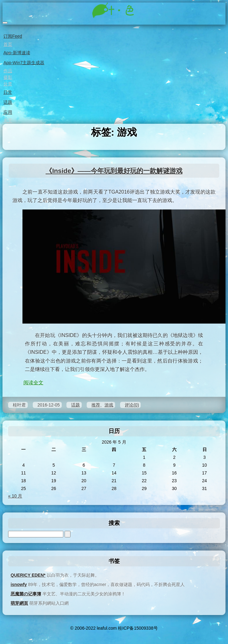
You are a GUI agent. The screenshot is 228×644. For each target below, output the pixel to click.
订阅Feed (12, 36)
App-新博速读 (16, 53)
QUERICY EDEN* (28, 575)
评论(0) (132, 405)
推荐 (96, 405)
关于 (7, 120)
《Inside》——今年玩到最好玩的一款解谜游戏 (114, 171)
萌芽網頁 (19, 603)
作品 (7, 71)
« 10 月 (15, 496)
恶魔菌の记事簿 (26, 594)
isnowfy (19, 584)
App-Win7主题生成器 (23, 63)
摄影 (7, 77)
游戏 (109, 405)
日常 (7, 92)
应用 (7, 112)
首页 (7, 44)
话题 (7, 102)
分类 (7, 84)
